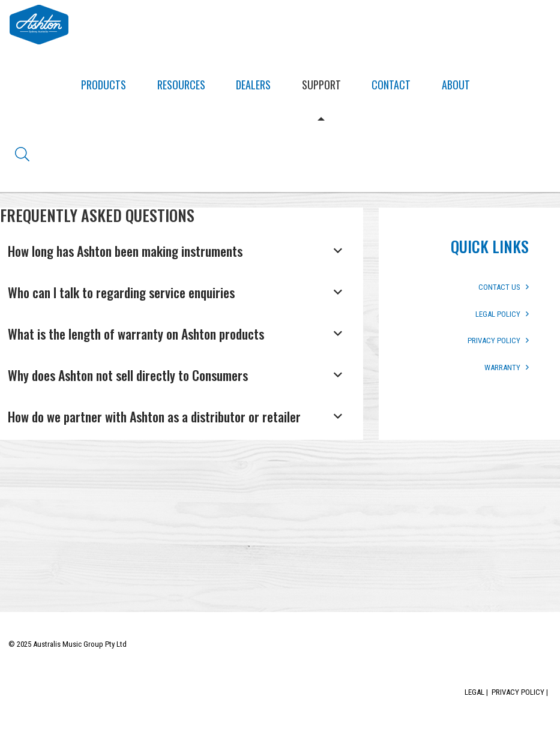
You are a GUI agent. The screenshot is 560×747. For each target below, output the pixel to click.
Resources (181, 85)
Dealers (253, 85)
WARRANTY (507, 367)
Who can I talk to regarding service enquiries (121, 292)
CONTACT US (504, 287)
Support (321, 85)
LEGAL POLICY (502, 314)
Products (104, 85)
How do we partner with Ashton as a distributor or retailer (154, 416)
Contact (391, 85)
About (456, 85)
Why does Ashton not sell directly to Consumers (128, 375)
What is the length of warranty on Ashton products (136, 334)
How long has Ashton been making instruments (125, 251)
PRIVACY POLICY (498, 340)
